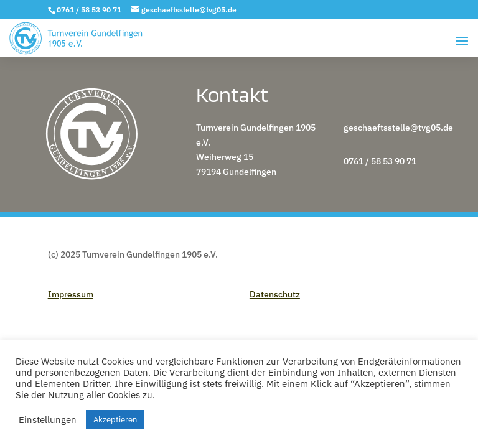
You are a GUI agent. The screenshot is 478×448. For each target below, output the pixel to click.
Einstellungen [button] (48, 420)
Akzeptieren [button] (115, 420)
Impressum (71, 294)
